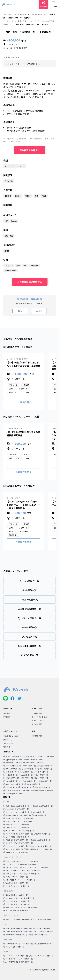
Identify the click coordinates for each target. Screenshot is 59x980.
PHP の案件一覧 (41, 772)
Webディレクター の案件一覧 (16, 883)
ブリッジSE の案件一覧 (13, 849)
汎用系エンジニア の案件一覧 (16, 852)
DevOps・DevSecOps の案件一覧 (17, 815)
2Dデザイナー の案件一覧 (40, 928)
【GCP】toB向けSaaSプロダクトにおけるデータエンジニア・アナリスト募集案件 (24, 505)
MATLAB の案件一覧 (12, 769)
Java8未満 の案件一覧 (33, 759)
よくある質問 (37, 724)
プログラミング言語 (11, 736)
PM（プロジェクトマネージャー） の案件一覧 (22, 871)
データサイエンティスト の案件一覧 (18, 959)
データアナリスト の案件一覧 (41, 956)
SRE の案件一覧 (38, 812)
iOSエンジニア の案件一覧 (42, 806)
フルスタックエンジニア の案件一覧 (18, 834)
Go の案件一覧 (10, 772)
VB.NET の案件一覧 (29, 790)
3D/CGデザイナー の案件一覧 (16, 931)
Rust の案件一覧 (45, 769)
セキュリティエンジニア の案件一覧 (18, 821)
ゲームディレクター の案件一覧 (16, 886)
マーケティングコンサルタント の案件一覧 (21, 907)
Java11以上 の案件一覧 (33, 762)
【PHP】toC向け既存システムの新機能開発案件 (23, 434)
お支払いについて (39, 720)
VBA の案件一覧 (10, 787)
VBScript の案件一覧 (41, 787)
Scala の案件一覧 (25, 772)
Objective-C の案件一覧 (13, 784)
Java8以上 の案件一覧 (13, 762)
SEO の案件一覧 (10, 944)
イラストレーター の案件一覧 (16, 928)
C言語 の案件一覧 (11, 778)
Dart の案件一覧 (41, 775)
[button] (29, 752)
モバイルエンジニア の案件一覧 (16, 806)
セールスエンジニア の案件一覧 (16, 837)
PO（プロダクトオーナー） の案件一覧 (19, 880)
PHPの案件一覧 (37, 14)
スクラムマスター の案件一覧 (16, 877)
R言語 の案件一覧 (45, 766)
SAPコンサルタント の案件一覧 (16, 901)
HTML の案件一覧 (11, 756)
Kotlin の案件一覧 (32, 784)
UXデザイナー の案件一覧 (36, 935)
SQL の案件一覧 (10, 781)
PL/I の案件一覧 (46, 790)
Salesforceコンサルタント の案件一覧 (19, 898)
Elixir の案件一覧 (29, 769)
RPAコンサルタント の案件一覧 (16, 904)
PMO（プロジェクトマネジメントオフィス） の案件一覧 (26, 867)
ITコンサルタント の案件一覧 (15, 895)
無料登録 (43, 6)
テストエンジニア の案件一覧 (16, 840)
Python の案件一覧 (28, 766)
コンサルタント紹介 (39, 717)
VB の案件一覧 (25, 787)
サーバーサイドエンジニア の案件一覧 (19, 831)
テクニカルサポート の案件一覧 (16, 919)
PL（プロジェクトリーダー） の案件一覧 (20, 864)
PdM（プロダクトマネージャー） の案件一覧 (21, 874)
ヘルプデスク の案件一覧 (41, 919)
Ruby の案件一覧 (11, 766)
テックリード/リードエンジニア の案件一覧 (21, 861)
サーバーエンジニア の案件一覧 (16, 824)
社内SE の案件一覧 (42, 834)
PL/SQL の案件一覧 (27, 781)
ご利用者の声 (37, 736)
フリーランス (8, 743)
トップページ (8, 14)
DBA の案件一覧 (39, 815)
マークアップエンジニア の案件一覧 (18, 843)
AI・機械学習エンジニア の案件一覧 (18, 962)
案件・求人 (8, 740)
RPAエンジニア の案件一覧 (40, 846)
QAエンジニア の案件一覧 (40, 840)
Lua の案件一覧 (26, 775)
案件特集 (7, 747)
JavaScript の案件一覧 (45, 756)
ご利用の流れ (37, 713)
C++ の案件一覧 (41, 778)
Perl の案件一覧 (10, 775)
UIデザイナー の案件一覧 (14, 935)
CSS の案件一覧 (27, 756)
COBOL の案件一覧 (12, 790)
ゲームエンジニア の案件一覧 (16, 846)
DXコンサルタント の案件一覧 (16, 910)
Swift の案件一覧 (44, 781)
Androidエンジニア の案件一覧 (16, 809)
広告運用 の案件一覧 (43, 944)
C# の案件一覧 (26, 778)
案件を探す (22, 14)
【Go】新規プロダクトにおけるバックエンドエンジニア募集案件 (24, 364)
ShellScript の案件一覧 (13, 793)
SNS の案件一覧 (26, 944)
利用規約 (7, 717)
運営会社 (7, 713)
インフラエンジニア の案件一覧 (16, 812)
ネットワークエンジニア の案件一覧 (18, 818)
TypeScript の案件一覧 (13, 759)
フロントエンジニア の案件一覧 (16, 828)
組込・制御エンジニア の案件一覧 (38, 849)
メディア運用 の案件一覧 (14, 947)
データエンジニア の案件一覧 (16, 956)
